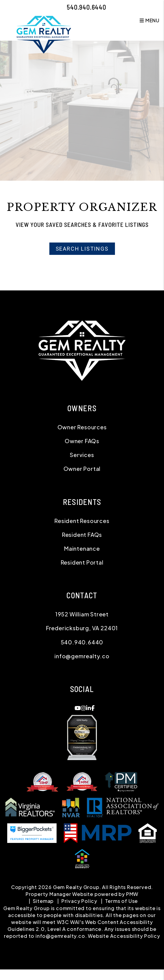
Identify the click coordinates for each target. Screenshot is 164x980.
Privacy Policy (79, 901)
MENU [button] (150, 20)
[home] (44, 34)
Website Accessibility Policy (124, 936)
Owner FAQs (82, 441)
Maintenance (82, 548)
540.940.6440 (87, 7)
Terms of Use (122, 901)
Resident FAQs (82, 535)
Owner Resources (82, 427)
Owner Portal (82, 469)
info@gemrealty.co (82, 656)
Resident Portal (82, 562)
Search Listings (82, 249)
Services (82, 455)
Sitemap (43, 901)
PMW (132, 894)
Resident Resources (82, 521)
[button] (78, 708)
